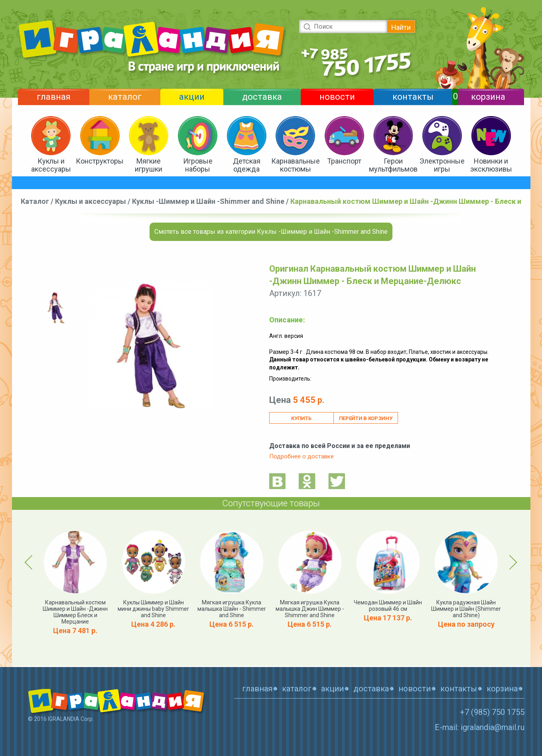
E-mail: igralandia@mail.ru (480, 727)
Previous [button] (30, 562)
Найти (401, 27)
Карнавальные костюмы (296, 165)
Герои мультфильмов (393, 165)
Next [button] (512, 562)
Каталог (35, 201)
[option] (56, 308)
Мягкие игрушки (149, 165)
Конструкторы (100, 161)
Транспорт (344, 161)
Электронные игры (442, 165)
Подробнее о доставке (302, 456)
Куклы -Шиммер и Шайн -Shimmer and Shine (208, 201)
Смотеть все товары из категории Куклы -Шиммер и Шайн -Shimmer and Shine (271, 232)
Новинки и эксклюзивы (491, 165)
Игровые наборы (198, 165)
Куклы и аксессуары (51, 165)
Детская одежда (247, 165)
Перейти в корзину (366, 418)
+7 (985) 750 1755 (492, 712)
